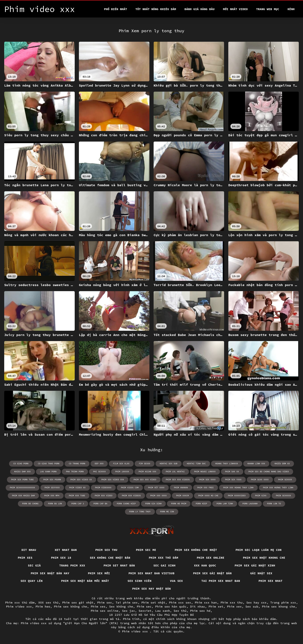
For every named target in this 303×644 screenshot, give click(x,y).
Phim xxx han (206, 602)
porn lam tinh (225, 504)
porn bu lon (55, 504)
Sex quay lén (32, 581)
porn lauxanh (250, 504)
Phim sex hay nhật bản (151, 589)
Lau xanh (163, 611)
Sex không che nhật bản (110, 558)
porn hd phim (179, 504)
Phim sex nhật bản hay (50, 573)
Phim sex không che (70, 607)
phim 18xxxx (122, 472)
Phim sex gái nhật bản (212, 573)
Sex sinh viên (140, 581)
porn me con (167, 512)
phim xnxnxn (181, 488)
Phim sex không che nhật (196, 550)
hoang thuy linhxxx (227, 464)
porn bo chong (30, 504)
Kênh (291, 9)
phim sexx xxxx (260, 480)
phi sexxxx (100, 472)
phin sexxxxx (283, 496)
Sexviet (145, 611)
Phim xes (25, 558)
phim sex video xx (81, 480)
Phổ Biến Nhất (115, 9)
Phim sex (105, 602)
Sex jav (128, 611)
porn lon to (274, 504)
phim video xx (77, 488)
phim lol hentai (175, 472)
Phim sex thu (106, 550)
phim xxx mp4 (52, 496)
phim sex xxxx (207, 480)
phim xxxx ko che (208, 496)
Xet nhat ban (66, 550)
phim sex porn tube (23, 480)
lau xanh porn (48, 472)
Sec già (34, 565)
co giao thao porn (49, 464)
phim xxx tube (77, 496)
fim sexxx (145, 464)
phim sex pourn (52, 480)
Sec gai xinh (164, 565)
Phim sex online (211, 558)
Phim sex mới (99, 573)
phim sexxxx (285, 480)
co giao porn (21, 464)
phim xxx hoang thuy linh (238, 488)
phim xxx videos (131, 496)
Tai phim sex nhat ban (221, 581)
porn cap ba (100, 504)
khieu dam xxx (23, 472)
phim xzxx (261, 496)
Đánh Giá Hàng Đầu (200, 9)
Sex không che (121, 607)
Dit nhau (29, 550)
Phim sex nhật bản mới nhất (85, 581)
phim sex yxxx (233, 480)
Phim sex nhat (271, 581)
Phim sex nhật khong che (264, 558)
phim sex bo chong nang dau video (269, 472)
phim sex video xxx (113, 480)
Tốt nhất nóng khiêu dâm (156, 9)
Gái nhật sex (261, 573)
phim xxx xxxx (158, 496)
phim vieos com (130, 488)
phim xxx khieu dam (23, 496)
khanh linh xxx (256, 464)
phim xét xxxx (156, 488)
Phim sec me (146, 550)
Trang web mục (268, 9)
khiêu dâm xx (282, 464)
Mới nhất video (235, 9)
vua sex (176, 581)
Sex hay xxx (256, 602)
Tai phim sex (127, 602)
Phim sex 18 (61, 558)
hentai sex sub (169, 464)
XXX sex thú (48, 602)
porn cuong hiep (126, 504)
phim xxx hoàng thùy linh (278, 488)
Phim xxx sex (180, 602)
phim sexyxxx (52, 488)
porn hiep (201, 504)
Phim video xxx (19, 607)
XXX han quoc (205, 565)
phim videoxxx (103, 488)
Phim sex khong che (279, 607)
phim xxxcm (182, 496)
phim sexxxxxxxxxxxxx (23, 488)
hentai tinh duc (196, 464)
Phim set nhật (153, 602)
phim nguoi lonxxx (205, 472)
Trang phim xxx (72, 565)
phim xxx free (206, 488)
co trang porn (77, 464)
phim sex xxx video (145, 480)
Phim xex (234, 607)
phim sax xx (232, 472)
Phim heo (43, 607)
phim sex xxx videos (178, 480)
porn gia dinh (153, 504)
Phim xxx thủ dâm (163, 558)
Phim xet (216, 607)
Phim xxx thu (232, 602)
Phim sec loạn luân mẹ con (258, 550)
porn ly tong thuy (140, 512)
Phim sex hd (200, 611)
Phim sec (144, 607)
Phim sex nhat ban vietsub (152, 573)
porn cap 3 (78, 504)
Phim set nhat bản (119, 565)
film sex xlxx (121, 464)
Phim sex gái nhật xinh (255, 565)
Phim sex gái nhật (78, 602)
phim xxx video (104, 496)
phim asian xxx (148, 472)
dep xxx (99, 464)
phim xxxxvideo (237, 496)
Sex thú (180, 611)
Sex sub (252, 607)
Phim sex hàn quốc (171, 607)
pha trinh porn (75, 472)
